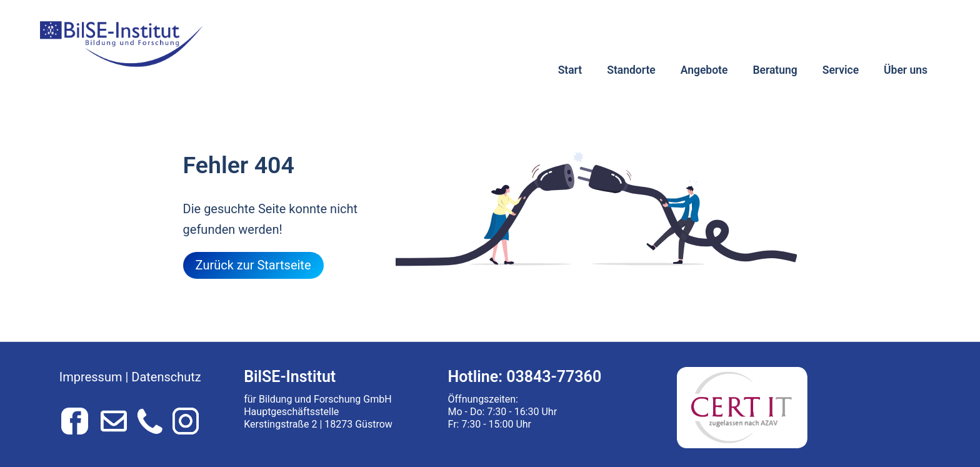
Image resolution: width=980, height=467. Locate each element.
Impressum (91, 377)
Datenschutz (166, 377)
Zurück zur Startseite (253, 265)
